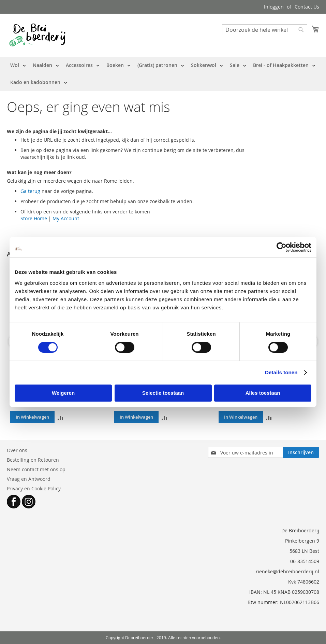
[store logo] (37, 35)
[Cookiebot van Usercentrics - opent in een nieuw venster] (281, 247)
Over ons (17, 450)
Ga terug (30, 191)
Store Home (34, 218)
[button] (61, 417)
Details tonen (281, 372)
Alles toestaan (263, 393)
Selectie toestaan (163, 393)
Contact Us (307, 7)
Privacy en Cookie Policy (34, 488)
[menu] (163, 74)
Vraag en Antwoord (29, 479)
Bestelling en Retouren (33, 460)
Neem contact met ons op (36, 469)
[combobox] (265, 30)
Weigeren (63, 393)
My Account (66, 218)
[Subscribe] (301, 452)
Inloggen (274, 7)
